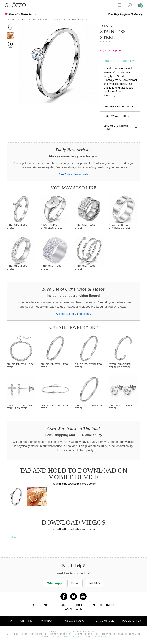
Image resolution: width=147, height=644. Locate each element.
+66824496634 (99, 637)
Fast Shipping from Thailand (124, 14)
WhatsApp (54, 583)
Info (80, 605)
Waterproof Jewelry (34, 20)
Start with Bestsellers (21, 14)
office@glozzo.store (63, 637)
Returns (62, 605)
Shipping (41, 605)
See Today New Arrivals (74, 174)
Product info (102, 605)
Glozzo (13, 20)
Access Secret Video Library (73, 314)
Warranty (49, 621)
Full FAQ (95, 583)
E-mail (75, 583)
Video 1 (15, 537)
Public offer (132, 621)
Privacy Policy (75, 621)
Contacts (73, 609)
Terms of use (104, 621)
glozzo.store (111, 99)
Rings (55, 20)
